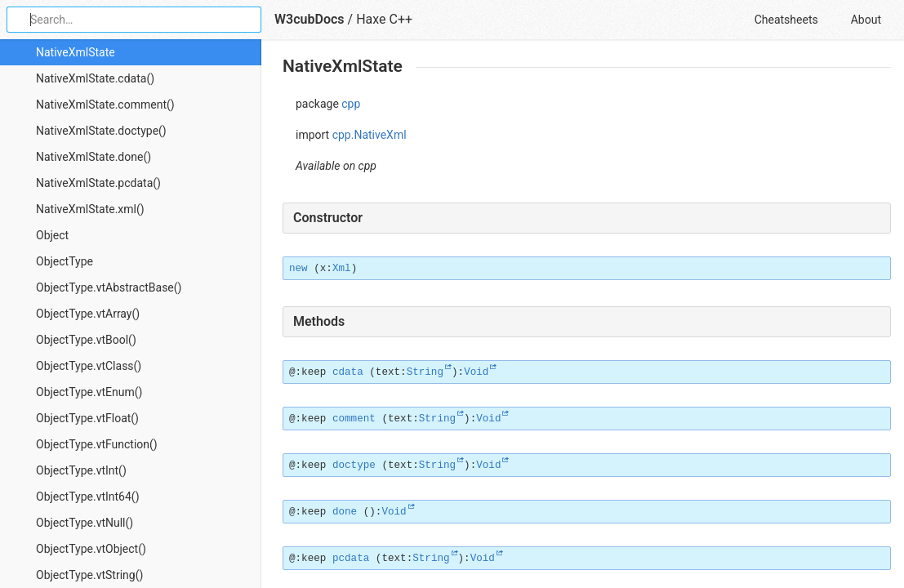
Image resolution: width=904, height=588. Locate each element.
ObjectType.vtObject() (91, 549)
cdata (348, 372)
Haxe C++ (384, 19)
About (866, 20)
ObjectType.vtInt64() (88, 497)
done (345, 512)
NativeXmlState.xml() (90, 209)
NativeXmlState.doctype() (101, 131)
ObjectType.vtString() (89, 575)
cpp (351, 104)
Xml (342, 269)
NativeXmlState (76, 52)
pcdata (351, 559)
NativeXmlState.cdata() (95, 78)
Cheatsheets (786, 20)
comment (354, 419)
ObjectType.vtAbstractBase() (109, 287)
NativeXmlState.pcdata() (98, 183)
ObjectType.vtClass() (89, 366)
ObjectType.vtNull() (85, 523)
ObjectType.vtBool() (86, 340)
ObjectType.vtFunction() (97, 444)
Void (476, 372)
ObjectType (65, 261)
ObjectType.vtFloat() (87, 418)
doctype (354, 465)
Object (52, 235)
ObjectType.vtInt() (81, 470)
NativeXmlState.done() (94, 157)
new (298, 269)
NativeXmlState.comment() (105, 105)
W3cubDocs (309, 19)
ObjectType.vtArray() (88, 314)
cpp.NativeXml (370, 135)
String (425, 372)
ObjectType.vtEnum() (89, 392)
